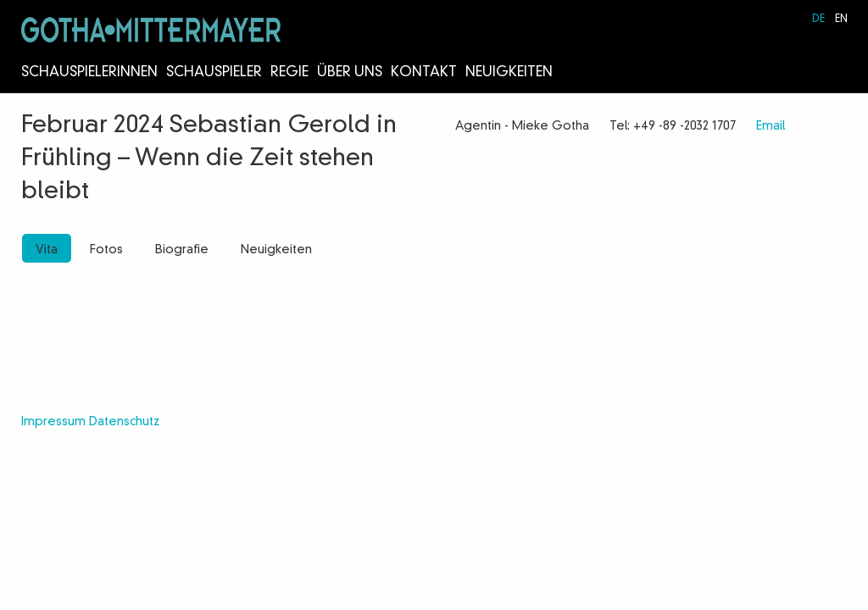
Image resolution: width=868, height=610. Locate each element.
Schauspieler (214, 73)
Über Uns (350, 73)
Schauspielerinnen (89, 73)
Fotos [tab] (106, 250)
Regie (289, 73)
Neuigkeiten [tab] (276, 250)
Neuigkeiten (509, 73)
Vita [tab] (47, 250)
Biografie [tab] (182, 250)
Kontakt (424, 73)
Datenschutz (124, 422)
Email (771, 126)
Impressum (53, 422)
